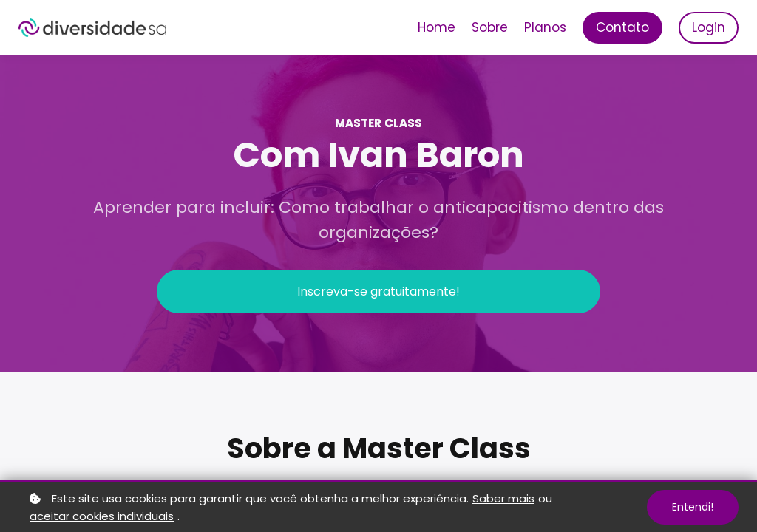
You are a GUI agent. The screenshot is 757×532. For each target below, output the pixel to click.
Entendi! (693, 507)
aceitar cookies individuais (102, 516)
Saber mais (503, 498)
